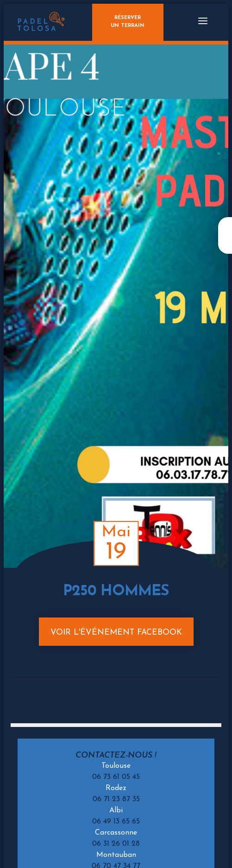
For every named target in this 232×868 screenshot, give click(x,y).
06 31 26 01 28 (116, 844)
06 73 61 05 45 (116, 777)
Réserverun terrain (128, 22)
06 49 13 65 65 (116, 822)
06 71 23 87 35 (116, 799)
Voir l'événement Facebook (116, 633)
